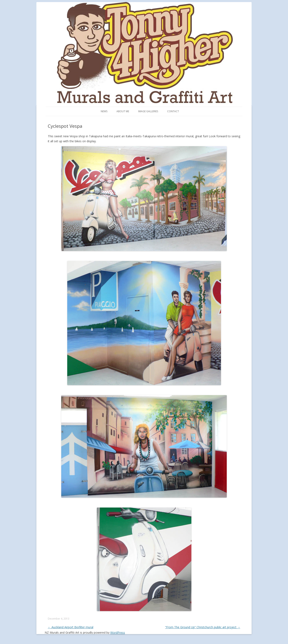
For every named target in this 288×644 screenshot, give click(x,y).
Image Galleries (148, 111)
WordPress (118, 633)
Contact (173, 111)
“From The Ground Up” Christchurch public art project (203, 627)
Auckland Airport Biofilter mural (71, 627)
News (104, 111)
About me (123, 111)
